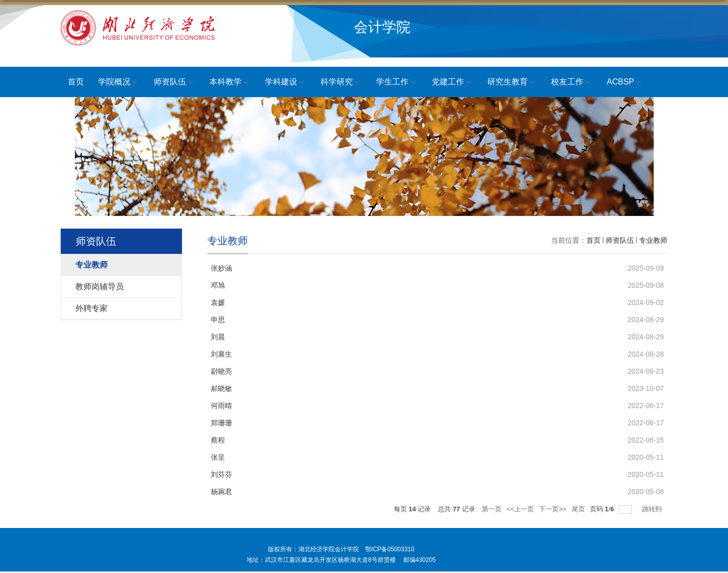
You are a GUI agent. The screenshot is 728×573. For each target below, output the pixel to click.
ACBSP (625, 82)
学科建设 (286, 82)
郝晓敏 (221, 388)
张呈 (218, 457)
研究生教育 (512, 82)
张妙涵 (221, 268)
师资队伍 (174, 82)
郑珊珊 (221, 423)
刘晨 (218, 337)
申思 (218, 320)
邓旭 (218, 285)
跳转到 (653, 509)
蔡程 (218, 440)
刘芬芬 (221, 474)
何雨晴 (221, 406)
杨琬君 (221, 492)
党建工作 (452, 82)
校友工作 (572, 82)
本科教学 (230, 82)
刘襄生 (221, 354)
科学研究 (341, 82)
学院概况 (119, 82)
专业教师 (653, 240)
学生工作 (397, 82)
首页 (76, 82)
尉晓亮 (221, 371)
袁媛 (218, 302)
